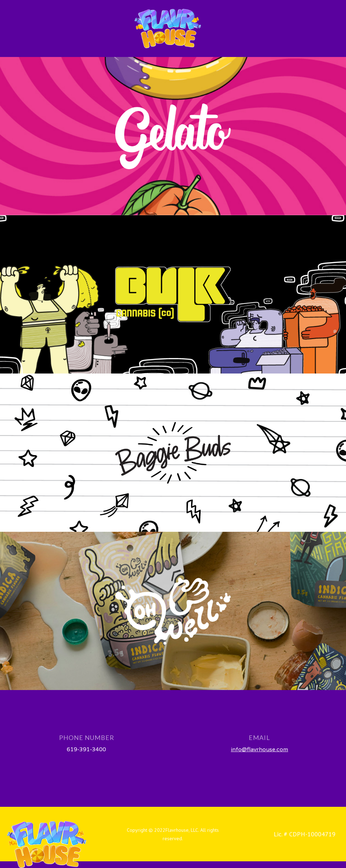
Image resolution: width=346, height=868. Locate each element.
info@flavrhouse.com (259, 749)
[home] (168, 28)
